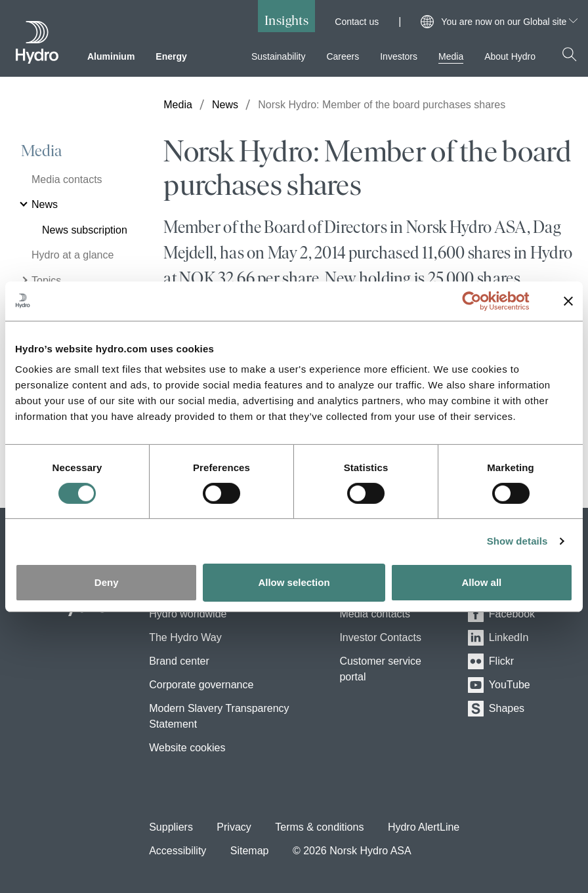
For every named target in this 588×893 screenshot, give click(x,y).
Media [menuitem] (451, 56)
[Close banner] (568, 301)
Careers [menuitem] (343, 56)
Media (41, 151)
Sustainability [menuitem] (279, 56)
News (225, 105)
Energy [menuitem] (171, 56)
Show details (517, 541)
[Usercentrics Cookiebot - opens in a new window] (482, 301)
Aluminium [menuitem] (111, 56)
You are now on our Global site (509, 22)
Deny (107, 582)
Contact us (357, 22)
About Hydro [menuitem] (510, 56)
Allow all (481, 582)
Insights (286, 20)
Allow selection (294, 582)
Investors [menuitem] (399, 56)
